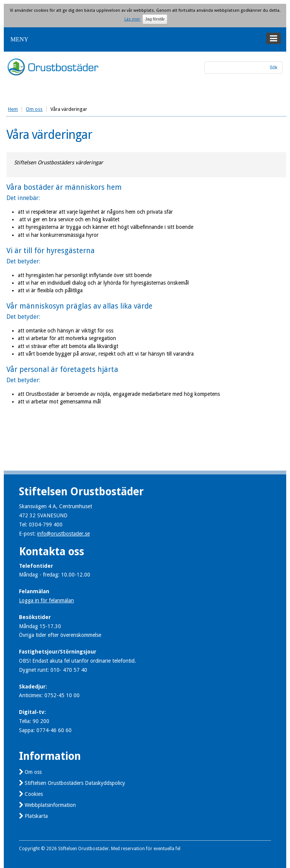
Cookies (34, 794)
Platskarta (36, 816)
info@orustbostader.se (63, 534)
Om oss (33, 772)
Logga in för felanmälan (46, 600)
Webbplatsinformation (50, 805)
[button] (145, 39)
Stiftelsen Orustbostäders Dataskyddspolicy (75, 783)
